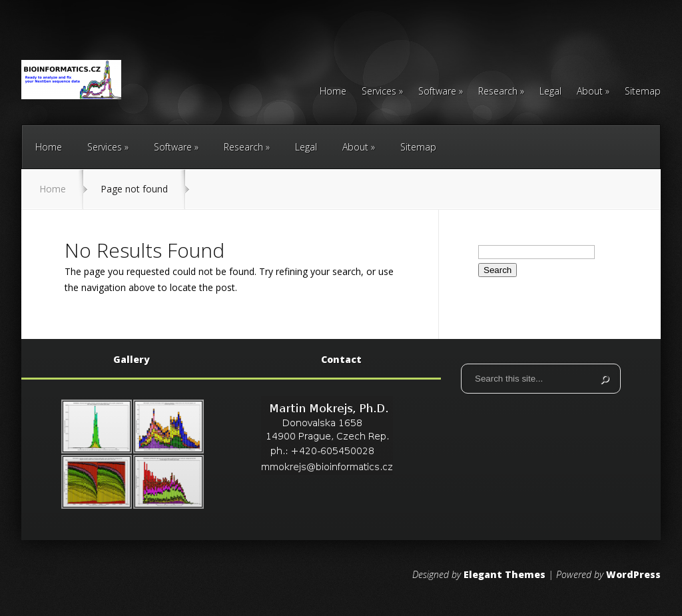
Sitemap (643, 92)
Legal (550, 92)
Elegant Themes (505, 574)
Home (333, 92)
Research (498, 92)
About (590, 92)
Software (437, 92)
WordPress (633, 574)
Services (379, 92)
